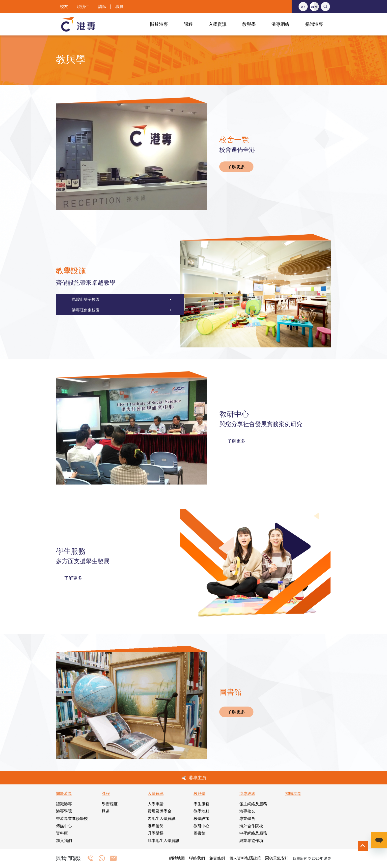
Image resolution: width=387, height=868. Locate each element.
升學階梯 (156, 833)
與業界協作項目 (253, 841)
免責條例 (217, 858)
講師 (102, 7)
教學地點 (201, 811)
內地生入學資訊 (162, 819)
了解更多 (236, 167)
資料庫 (62, 833)
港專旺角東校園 (86, 310)
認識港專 (64, 804)
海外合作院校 (251, 826)
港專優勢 (156, 826)
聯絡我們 (197, 858)
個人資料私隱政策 (245, 858)
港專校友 (247, 811)
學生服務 (201, 804)
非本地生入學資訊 (164, 841)
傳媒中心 (64, 826)
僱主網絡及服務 (253, 804)
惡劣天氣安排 (277, 858)
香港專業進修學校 (72, 819)
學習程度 (110, 804)
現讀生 (83, 7)
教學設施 (201, 819)
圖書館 (199, 833)
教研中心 (201, 826)
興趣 (106, 811)
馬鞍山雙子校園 (86, 299)
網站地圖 (177, 858)
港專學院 (64, 811)
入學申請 (156, 804)
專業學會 (247, 819)
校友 (64, 7)
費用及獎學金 (160, 811)
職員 (119, 7)
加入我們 (64, 841)
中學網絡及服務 (253, 833)
